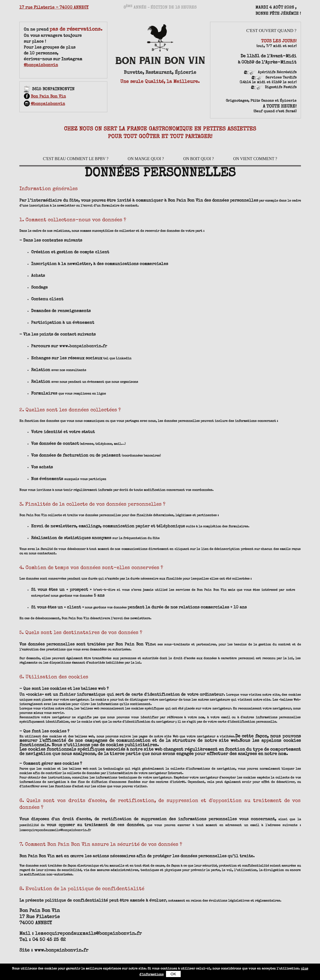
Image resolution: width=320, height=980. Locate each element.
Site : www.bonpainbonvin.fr (54, 950)
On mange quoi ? (146, 159)
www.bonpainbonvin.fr (83, 346)
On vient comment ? (255, 159)
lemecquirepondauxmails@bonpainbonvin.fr (55, 830)
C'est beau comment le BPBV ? (76, 159)
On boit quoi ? (199, 159)
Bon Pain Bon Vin (45, 97)
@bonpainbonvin (41, 65)
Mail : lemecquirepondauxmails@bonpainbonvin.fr (81, 934)
